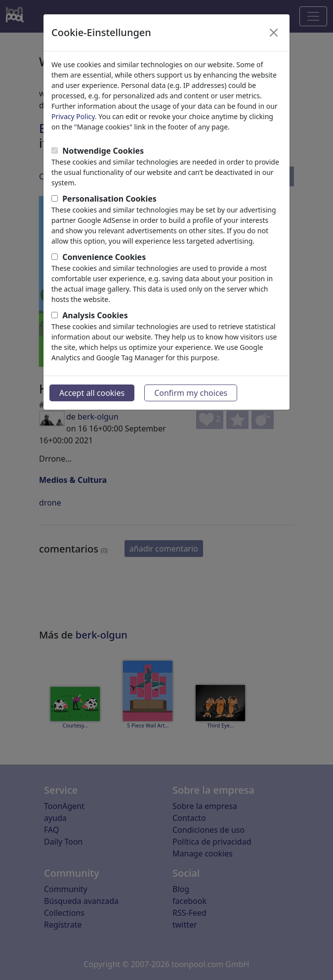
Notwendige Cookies (103, 151)
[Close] (274, 33)
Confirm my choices (191, 393)
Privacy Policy (73, 116)
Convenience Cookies (104, 257)
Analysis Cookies (95, 315)
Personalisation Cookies (109, 199)
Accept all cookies (92, 393)
